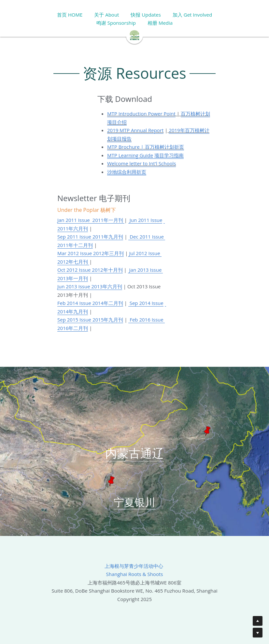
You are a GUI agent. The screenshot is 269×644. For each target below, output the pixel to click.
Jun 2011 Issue (145, 220)
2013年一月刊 (73, 278)
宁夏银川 (134, 505)
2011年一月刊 (107, 220)
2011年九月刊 (108, 237)
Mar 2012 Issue (75, 253)
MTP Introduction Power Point (141, 114)
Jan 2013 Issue (146, 270)
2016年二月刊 (73, 328)
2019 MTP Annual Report (135, 130)
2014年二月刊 (107, 303)
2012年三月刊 (108, 253)
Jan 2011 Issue (74, 220)
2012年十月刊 (107, 270)
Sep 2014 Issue (146, 303)
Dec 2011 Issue (147, 237)
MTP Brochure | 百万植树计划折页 (146, 147)
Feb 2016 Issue (146, 320)
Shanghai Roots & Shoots (135, 577)
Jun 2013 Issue (74, 286)
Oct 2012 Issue (75, 270)
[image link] (134, 35)
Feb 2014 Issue (75, 303)
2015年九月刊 (107, 320)
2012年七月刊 (73, 262)
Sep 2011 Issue (75, 237)
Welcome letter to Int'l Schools (142, 163)
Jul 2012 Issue (145, 253)
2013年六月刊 (107, 286)
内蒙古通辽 (134, 456)
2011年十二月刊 (75, 245)
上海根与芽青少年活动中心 (134, 569)
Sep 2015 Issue (74, 320)
